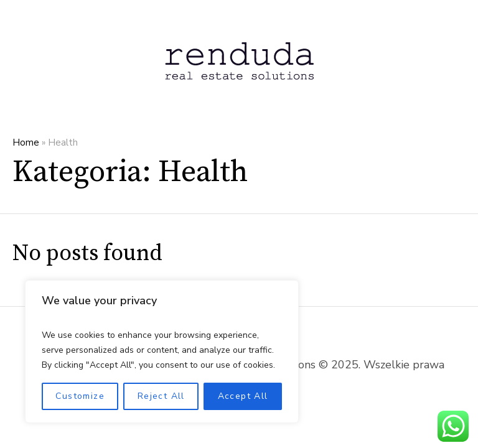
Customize (80, 396)
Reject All (161, 396)
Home (26, 142)
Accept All (243, 396)
